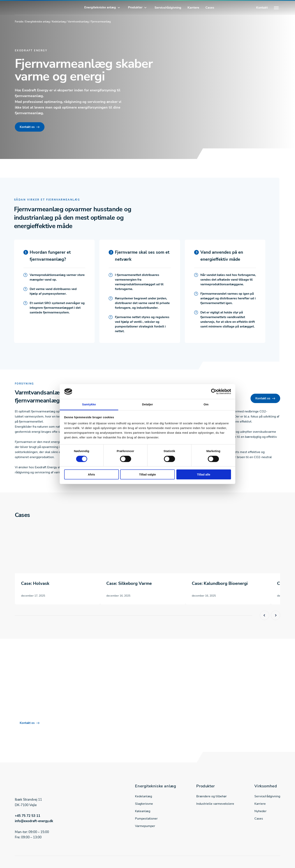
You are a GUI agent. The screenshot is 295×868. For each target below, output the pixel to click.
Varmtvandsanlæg (78, 22)
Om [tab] (206, 404)
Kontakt (262, 8)
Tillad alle (203, 474)
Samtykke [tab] (89, 404)
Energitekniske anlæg (100, 7)
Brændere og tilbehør (211, 796)
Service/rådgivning (168, 8)
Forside (19, 22)
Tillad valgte (147, 474)
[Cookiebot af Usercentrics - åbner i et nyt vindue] (214, 392)
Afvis (91, 474)
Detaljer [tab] (147, 404)
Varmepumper (145, 826)
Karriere (193, 8)
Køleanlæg (143, 811)
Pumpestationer (146, 819)
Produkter (135, 7)
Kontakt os (27, 127)
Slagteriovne (144, 804)
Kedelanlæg (59, 22)
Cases (210, 8)
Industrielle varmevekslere (215, 804)
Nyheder (260, 811)
